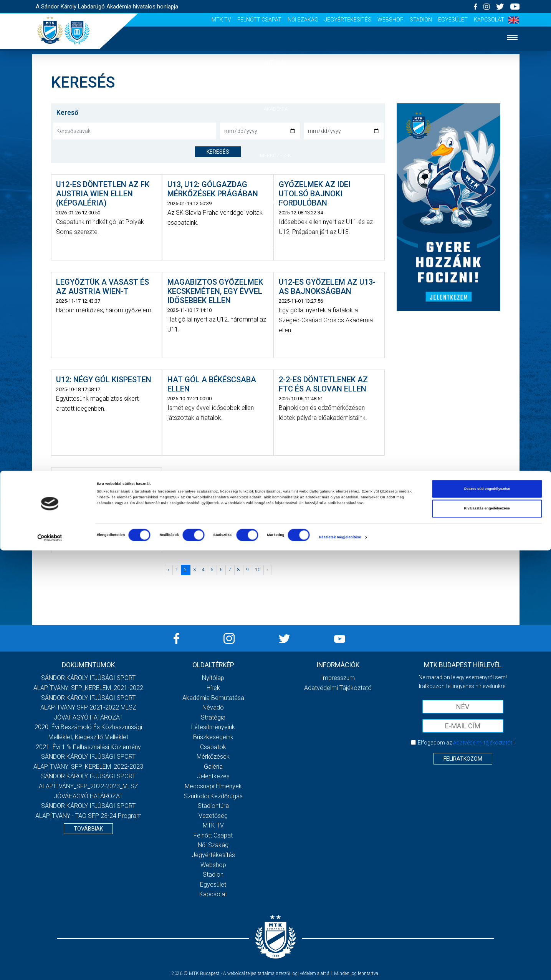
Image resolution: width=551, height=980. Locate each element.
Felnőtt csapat (259, 20)
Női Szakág (303, 20)
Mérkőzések (275, 155)
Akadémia (276, 109)
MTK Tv (221, 20)
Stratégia (213, 717)
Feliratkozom (463, 759)
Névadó (213, 707)
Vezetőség (276, 249)
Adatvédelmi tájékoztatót (483, 743)
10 (258, 570)
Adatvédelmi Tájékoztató (338, 688)
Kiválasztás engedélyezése (487, 939)
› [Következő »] (267, 570)
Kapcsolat (489, 20)
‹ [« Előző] (169, 570)
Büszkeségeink (213, 737)
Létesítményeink (213, 727)
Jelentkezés (276, 202)
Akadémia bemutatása (213, 698)
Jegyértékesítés (348, 20)
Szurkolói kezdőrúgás (213, 796)
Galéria (276, 179)
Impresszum (338, 678)
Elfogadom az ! (466, 743)
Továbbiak (88, 829)
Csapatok (275, 132)
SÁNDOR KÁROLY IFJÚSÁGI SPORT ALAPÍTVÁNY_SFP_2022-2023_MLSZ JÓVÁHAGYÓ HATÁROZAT (89, 786)
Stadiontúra (213, 806)
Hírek (275, 85)
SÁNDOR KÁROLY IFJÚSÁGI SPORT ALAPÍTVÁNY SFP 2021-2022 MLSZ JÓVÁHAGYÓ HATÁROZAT (88, 708)
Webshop (390, 20)
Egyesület (453, 20)
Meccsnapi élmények (213, 786)
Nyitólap (276, 62)
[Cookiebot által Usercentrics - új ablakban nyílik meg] (50, 967)
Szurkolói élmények (275, 226)
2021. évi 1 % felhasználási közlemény (88, 747)
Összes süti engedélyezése (487, 919)
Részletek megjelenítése (340, 967)
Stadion (421, 20)
